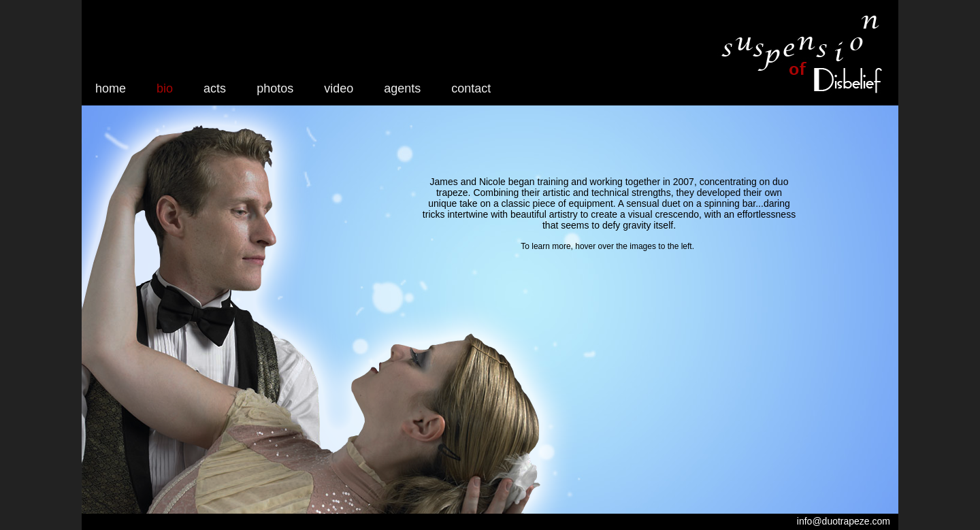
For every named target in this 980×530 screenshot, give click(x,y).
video (339, 88)
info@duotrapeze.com (844, 521)
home (111, 88)
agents (402, 88)
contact (471, 88)
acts (215, 88)
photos (275, 88)
